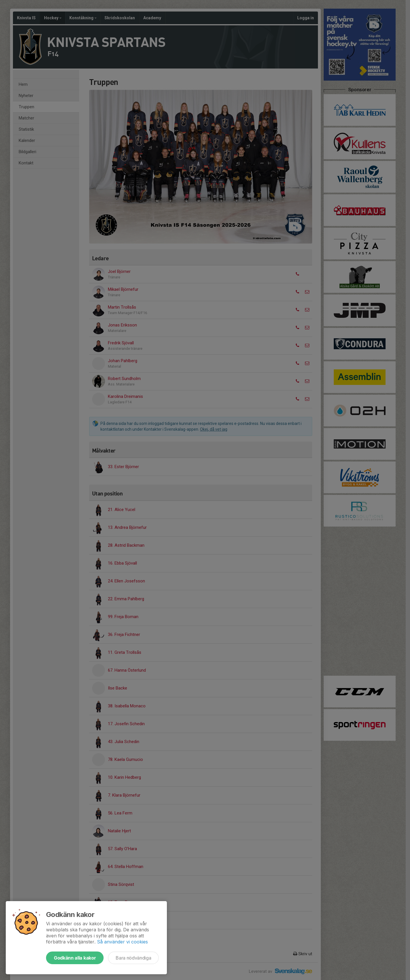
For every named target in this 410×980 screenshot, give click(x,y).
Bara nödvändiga (133, 958)
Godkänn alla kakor (75, 958)
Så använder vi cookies (122, 942)
